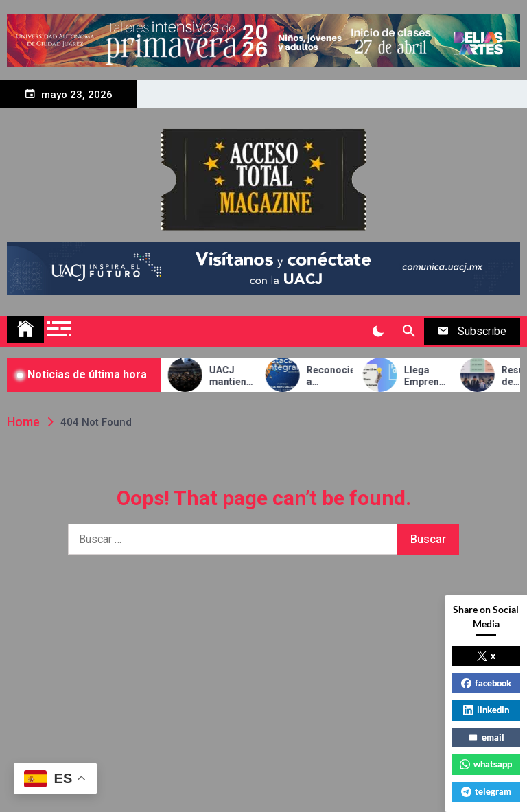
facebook (486, 683)
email (486, 737)
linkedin (486, 710)
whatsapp (486, 764)
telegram (486, 791)
